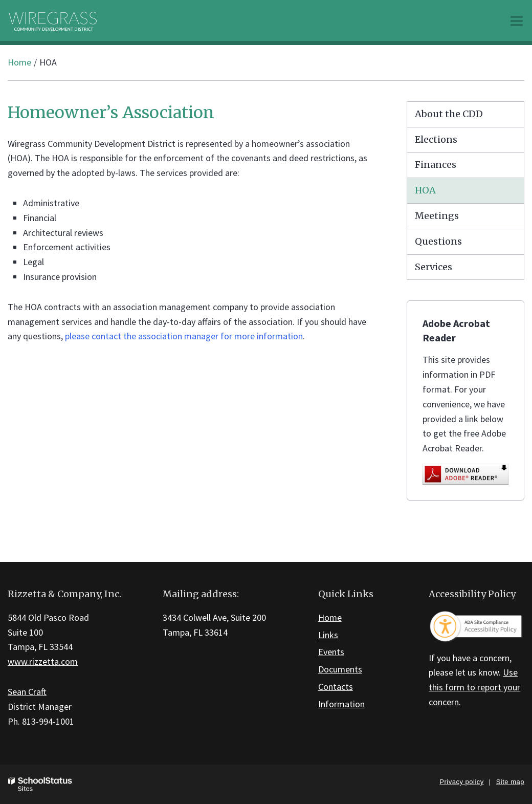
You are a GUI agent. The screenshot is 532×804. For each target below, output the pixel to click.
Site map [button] (510, 782)
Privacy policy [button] (461, 782)
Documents (340, 669)
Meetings (437, 216)
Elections (436, 139)
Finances (436, 165)
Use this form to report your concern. (474, 687)
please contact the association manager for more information (184, 336)
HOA (425, 190)
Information (341, 704)
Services (434, 267)
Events (331, 652)
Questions (438, 241)
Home (19, 62)
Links (328, 635)
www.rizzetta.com (43, 661)
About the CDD (449, 114)
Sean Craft (27, 692)
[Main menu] (517, 20)
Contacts (336, 687)
